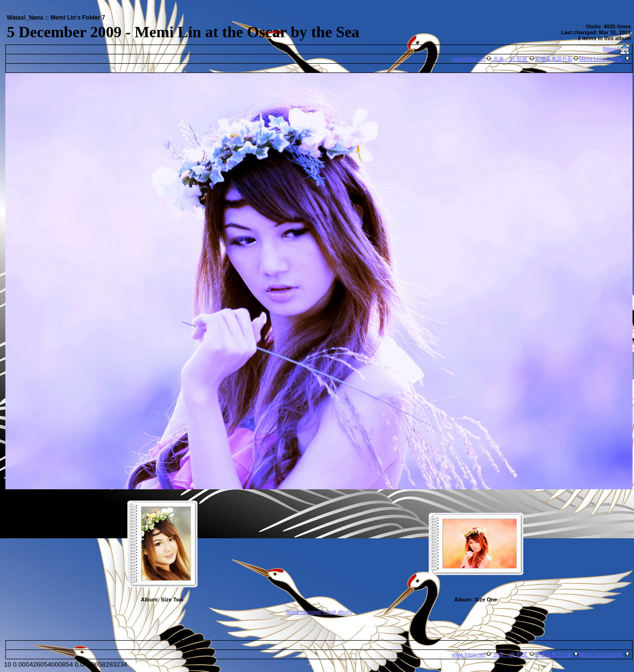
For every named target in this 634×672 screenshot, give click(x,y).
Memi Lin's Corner (601, 59)
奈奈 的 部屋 (510, 59)
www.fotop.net (469, 59)
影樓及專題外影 (554, 59)
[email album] (337, 612)
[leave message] (304, 612)
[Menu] (611, 49)
